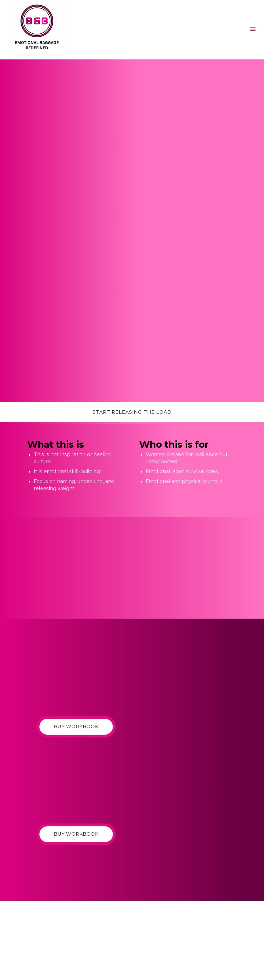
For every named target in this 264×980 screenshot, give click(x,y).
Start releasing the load (132, 412)
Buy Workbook (76, 727)
